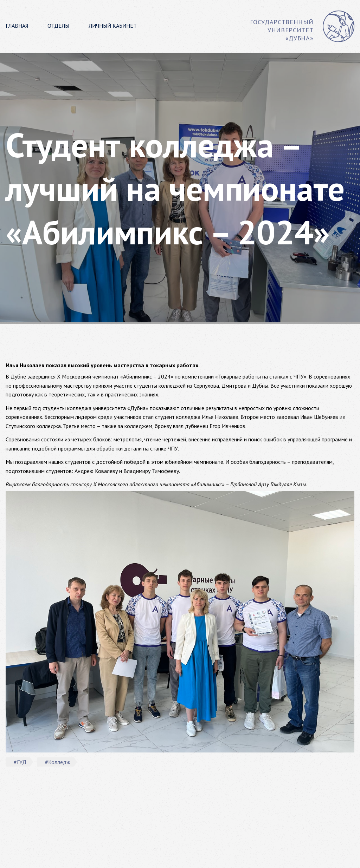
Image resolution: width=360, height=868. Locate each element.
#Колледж (58, 762)
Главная (17, 26)
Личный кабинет (113, 26)
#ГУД (20, 762)
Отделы (58, 26)
